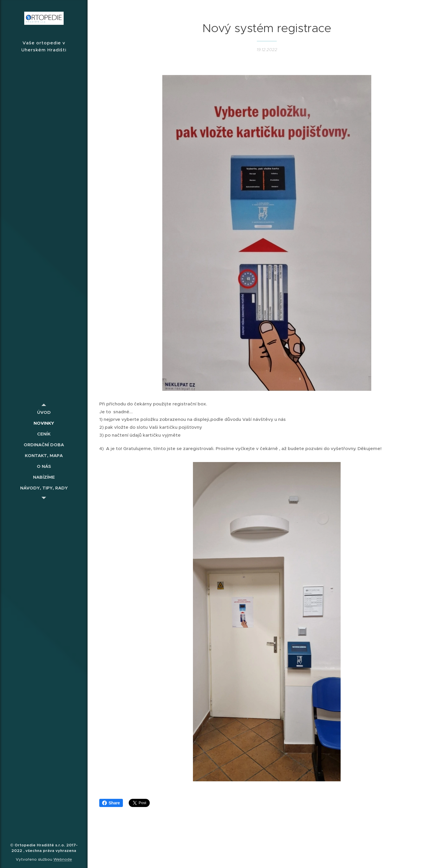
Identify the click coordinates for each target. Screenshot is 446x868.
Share (111, 803)
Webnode (63, 859)
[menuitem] (44, 412)
